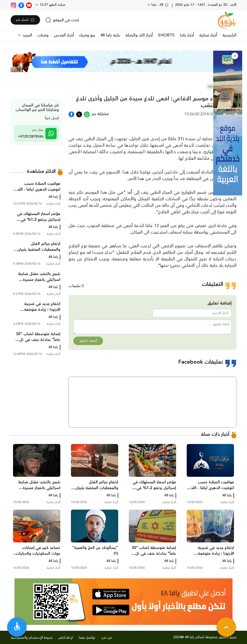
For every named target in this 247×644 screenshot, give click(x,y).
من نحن (107, 638)
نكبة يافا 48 (110, 35)
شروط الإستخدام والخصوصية (32, 638)
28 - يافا (160, 5)
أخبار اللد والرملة (139, 35)
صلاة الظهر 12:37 (52, 5)
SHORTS (166, 35)
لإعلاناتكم (66, 638)
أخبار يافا (187, 35)
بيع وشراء (87, 35)
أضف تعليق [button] (88, 341)
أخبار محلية (208, 35)
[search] (62, 20)
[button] (235, 56)
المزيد (27, 35)
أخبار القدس (64, 35)
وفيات (43, 35)
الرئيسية (229, 35)
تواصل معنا (87, 638)
